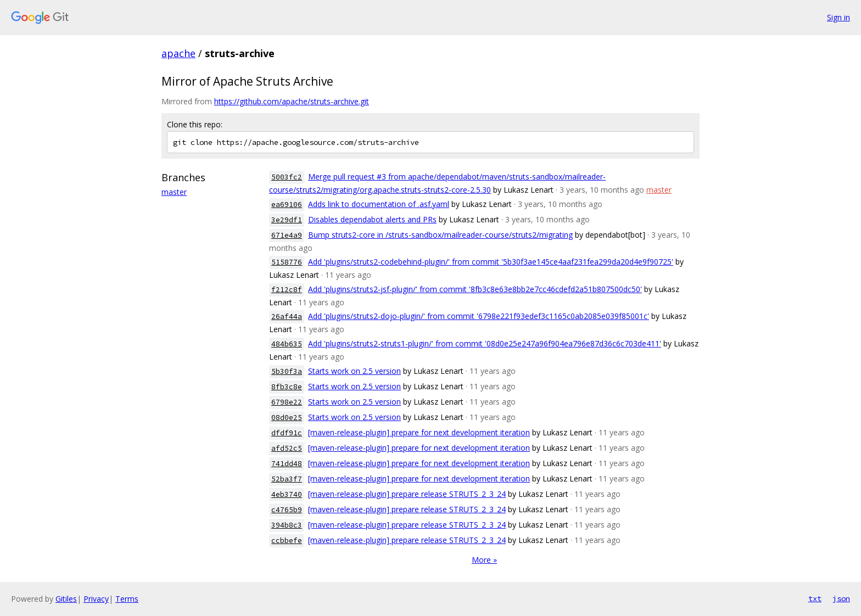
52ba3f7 (287, 479)
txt (815, 598)
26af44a (287, 317)
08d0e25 (287, 418)
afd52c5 (287, 448)
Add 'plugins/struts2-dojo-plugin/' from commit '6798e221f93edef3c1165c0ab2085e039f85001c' (479, 316)
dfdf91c (287, 433)
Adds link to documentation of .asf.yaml (379, 204)
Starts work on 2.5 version (354, 371)
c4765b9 (287, 510)
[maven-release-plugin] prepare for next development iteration (419, 432)
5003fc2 (287, 177)
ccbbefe (287, 541)
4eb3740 (287, 494)
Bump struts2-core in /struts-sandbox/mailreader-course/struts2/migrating (440, 235)
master (174, 192)
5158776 (287, 262)
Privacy (96, 599)
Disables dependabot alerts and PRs (372, 219)
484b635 (287, 344)
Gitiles (66, 599)
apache (178, 53)
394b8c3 (287, 525)
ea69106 (287, 205)
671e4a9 (287, 235)
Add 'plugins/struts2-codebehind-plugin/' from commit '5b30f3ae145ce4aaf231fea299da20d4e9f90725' (491, 262)
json (841, 598)
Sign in (838, 17)
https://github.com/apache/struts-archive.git (292, 101)
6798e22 (287, 402)
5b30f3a (287, 371)
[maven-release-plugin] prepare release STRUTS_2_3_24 (407, 494)
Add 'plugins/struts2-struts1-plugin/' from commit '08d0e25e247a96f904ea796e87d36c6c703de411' (485, 343)
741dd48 (287, 464)
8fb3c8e (287, 387)
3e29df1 (287, 220)
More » (484, 560)
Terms (127, 599)
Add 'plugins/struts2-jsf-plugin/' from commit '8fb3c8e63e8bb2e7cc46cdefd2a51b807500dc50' (475, 289)
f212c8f (287, 290)
